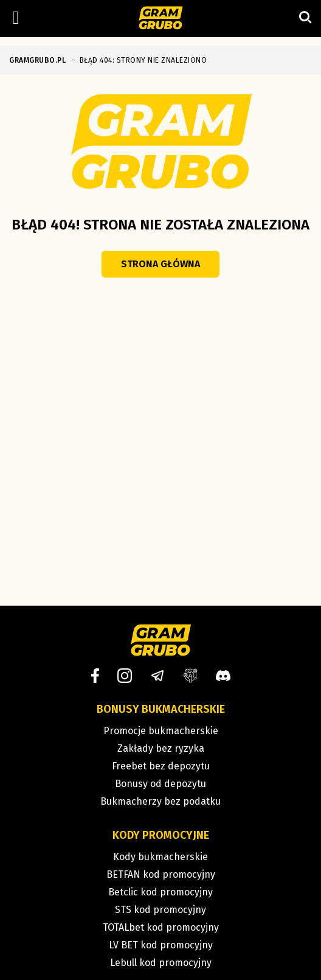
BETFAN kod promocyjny (161, 874)
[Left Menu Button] (16, 18)
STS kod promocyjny (160, 910)
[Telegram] (157, 676)
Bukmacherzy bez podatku (160, 801)
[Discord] (223, 676)
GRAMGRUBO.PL (37, 60)
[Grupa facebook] (190, 676)
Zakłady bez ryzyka (161, 748)
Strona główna (160, 264)
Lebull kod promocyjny (161, 963)
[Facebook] (95, 676)
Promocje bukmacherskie (161, 731)
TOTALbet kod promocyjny (161, 927)
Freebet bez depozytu (161, 766)
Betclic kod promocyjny (160, 892)
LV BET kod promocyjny (161, 945)
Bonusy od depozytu (160, 784)
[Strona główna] (161, 19)
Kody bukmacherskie (160, 857)
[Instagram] (125, 676)
